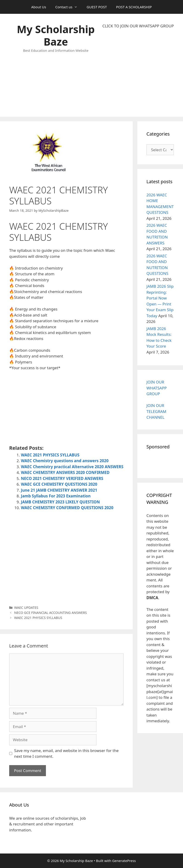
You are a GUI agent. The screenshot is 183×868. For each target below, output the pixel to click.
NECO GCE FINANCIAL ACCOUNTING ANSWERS (51, 613)
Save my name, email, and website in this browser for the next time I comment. (66, 753)
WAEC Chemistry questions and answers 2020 (65, 461)
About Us (39, 7)
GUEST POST (97, 7)
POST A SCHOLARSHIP (134, 7)
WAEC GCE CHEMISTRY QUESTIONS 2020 (59, 484)
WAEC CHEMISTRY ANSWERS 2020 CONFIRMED (65, 472)
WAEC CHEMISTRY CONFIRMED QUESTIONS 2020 (67, 508)
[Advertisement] (138, 73)
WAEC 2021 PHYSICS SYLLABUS (51, 455)
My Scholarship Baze (56, 35)
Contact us (69, 7)
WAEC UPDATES (26, 608)
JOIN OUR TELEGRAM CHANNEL (156, 411)
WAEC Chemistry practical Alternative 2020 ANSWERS (72, 467)
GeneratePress (124, 861)
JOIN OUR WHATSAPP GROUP (157, 388)
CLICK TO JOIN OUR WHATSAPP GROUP (138, 26)
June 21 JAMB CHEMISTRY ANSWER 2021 (59, 490)
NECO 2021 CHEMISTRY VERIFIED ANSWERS (62, 478)
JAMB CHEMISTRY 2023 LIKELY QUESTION (60, 502)
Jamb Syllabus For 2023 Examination (56, 496)
